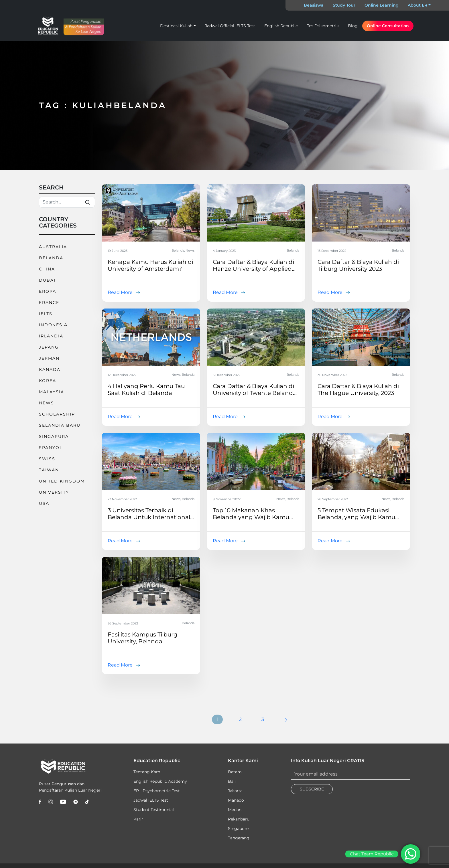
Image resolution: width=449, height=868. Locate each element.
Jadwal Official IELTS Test (230, 26)
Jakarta (235, 791)
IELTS (46, 314)
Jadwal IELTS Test (151, 800)
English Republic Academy (160, 781)
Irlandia (51, 336)
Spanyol (51, 448)
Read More (120, 292)
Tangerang (239, 838)
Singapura (54, 436)
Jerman (49, 358)
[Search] (67, 202)
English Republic (281, 26)
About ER (418, 5)
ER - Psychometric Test (157, 791)
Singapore (238, 829)
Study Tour (344, 5)
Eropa (48, 291)
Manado (236, 800)
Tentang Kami (147, 772)
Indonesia (53, 325)
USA (44, 503)
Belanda (51, 258)
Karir (138, 819)
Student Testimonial (154, 810)
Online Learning (382, 5)
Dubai (47, 280)
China (47, 269)
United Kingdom (62, 481)
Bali (232, 781)
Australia (53, 247)
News (47, 403)
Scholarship (57, 414)
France (49, 302)
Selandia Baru (60, 425)
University (54, 492)
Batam (235, 772)
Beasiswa (314, 5)
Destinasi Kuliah (176, 26)
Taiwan (49, 470)
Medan (235, 810)
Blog (353, 26)
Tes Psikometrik (323, 26)
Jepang (49, 347)
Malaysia (52, 392)
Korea (48, 381)
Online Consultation (388, 26)
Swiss (47, 459)
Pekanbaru (239, 819)
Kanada (50, 369)
